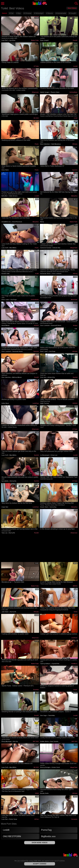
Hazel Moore (6, 325)
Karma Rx (12, 533)
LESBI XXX (39, 3)
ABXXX (75, 586)
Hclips (75, 325)
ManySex (74, 196)
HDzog (75, 274)
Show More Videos (40, 843)
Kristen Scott (55, 767)
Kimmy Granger (45, 767)
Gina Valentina (6, 377)
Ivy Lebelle (5, 481)
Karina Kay (53, 507)
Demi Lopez (6, 300)
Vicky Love (54, 455)
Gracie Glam (44, 507)
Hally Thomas (45, 403)
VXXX (76, 612)
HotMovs (74, 664)
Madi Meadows (56, 144)
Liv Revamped (45, 455)
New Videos (72, 8)
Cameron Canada (46, 248)
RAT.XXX (36, 741)
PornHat (36, 690)
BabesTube (35, 40)
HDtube (75, 144)
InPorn (37, 819)
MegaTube (74, 248)
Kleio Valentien (45, 144)
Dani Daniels (54, 741)
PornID (75, 40)
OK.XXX (36, 118)
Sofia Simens (13, 196)
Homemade (61, 13)
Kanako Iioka (6, 274)
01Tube (36, 66)
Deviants (74, 819)
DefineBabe (73, 92)
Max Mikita (13, 248)
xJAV (76, 118)
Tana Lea (5, 533)
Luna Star (5, 819)
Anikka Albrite (45, 741)
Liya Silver (12, 40)
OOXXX (36, 325)
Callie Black (5, 403)
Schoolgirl (39, 13)
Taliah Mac (51, 715)
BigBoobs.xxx (48, 836)
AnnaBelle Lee (6, 222)
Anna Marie (5, 170)
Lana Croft (5, 248)
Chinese (28, 13)
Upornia (75, 170)
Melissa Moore (17, 377)
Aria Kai (15, 741)
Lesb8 (75, 66)
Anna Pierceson (17, 222)
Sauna (50, 13)
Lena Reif (5, 40)
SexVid (75, 377)
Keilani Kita (51, 377)
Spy (19, 13)
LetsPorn (36, 403)
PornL (37, 144)
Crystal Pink (55, 664)
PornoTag (46, 830)
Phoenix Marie (55, 92)
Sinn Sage (44, 715)
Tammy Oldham (45, 664)
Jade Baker (5, 612)
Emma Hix (13, 481)
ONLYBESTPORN (12, 836)
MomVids (74, 300)
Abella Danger (45, 92)
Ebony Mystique (7, 741)
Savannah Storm (46, 274)
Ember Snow (13, 819)
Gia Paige (13, 300)
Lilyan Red (5, 507)
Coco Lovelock (57, 274)
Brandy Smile (44, 793)
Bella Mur (5, 196)
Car (12, 13)
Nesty (42, 222)
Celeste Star (56, 248)
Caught (73, 13)
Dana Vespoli (44, 40)
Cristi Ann (43, 377)
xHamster (35, 92)
